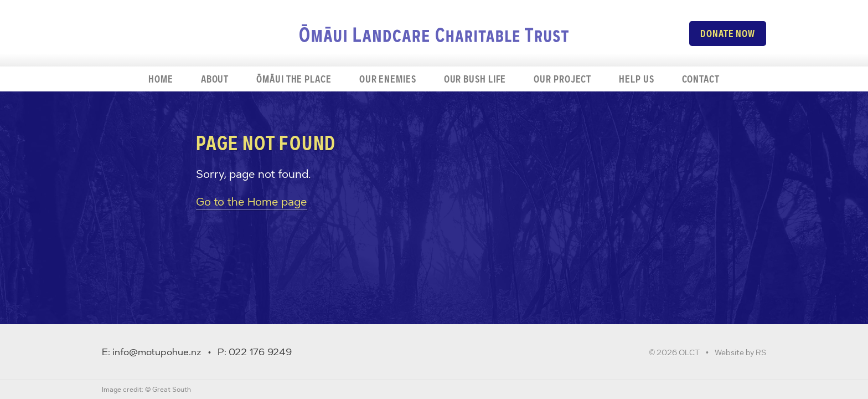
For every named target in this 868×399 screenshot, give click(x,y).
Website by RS (740, 353)
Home (161, 79)
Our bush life (475, 79)
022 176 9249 (260, 352)
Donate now (728, 34)
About (215, 79)
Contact (701, 79)
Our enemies (388, 79)
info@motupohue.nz (157, 352)
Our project (562, 79)
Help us (636, 79)
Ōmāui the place (294, 79)
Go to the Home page (252, 202)
